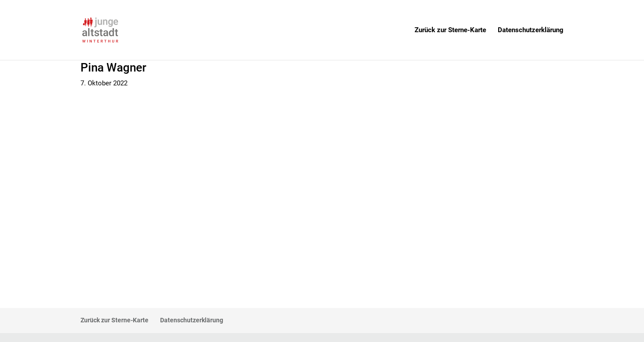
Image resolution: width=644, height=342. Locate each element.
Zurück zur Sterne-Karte (450, 30)
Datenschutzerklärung (531, 30)
